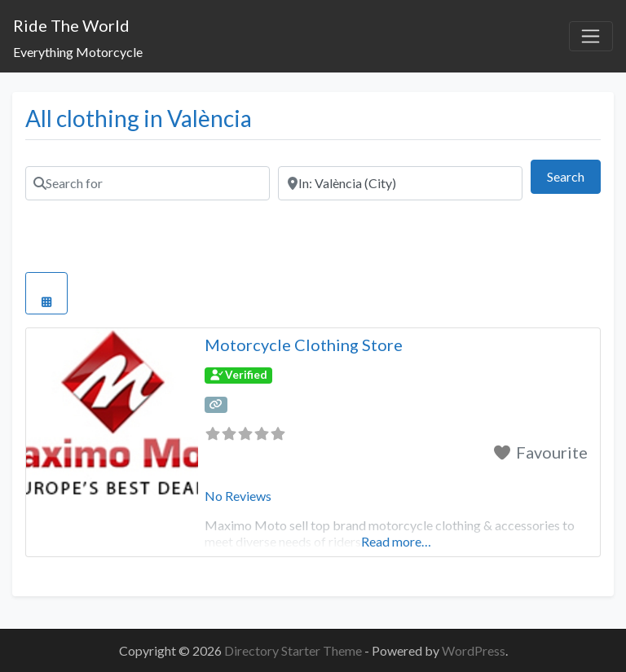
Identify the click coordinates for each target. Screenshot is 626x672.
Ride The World (71, 25)
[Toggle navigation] (591, 37)
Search (574, 175)
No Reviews (238, 496)
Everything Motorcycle (78, 52)
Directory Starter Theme (294, 650)
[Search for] (148, 183)
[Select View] (46, 293)
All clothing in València (139, 118)
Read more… (396, 541)
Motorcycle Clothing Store (304, 345)
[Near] (400, 183)
